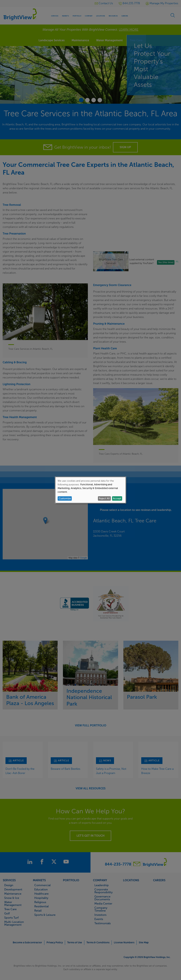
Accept (117, 498)
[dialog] (90, 490)
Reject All (104, 498)
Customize (65, 498)
